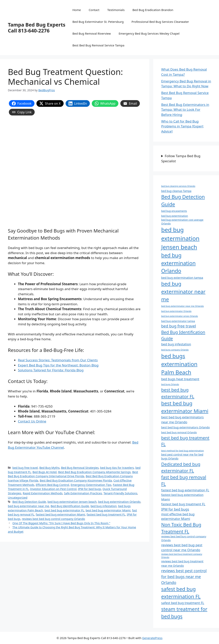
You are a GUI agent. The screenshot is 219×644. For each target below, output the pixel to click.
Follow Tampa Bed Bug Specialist (181, 158)
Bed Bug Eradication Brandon (153, 10)
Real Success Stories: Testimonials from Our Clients (58, 360)
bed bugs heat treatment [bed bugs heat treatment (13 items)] (180, 379)
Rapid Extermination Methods (43, 493)
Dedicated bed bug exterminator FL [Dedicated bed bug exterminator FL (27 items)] (181, 467)
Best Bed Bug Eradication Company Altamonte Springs (94, 472)
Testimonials (116, 10)
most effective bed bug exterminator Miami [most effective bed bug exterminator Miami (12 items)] (178, 517)
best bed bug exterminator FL (64, 510)
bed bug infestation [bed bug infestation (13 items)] (176, 344)
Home (77, 10)
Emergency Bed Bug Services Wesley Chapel (149, 33)
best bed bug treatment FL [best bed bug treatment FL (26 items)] (185, 441)
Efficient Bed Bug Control (53, 485)
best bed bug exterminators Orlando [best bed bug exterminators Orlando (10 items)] (185, 427)
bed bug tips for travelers (117, 468)
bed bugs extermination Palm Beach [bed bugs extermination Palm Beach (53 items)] (179, 364)
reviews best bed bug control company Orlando (53, 519)
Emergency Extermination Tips (91, 485)
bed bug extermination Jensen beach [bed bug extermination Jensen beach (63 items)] (180, 238)
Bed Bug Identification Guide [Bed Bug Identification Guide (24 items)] (183, 335)
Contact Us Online (32, 421)
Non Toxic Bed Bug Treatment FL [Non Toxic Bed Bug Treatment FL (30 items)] (181, 528)
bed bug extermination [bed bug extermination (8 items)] (174, 216)
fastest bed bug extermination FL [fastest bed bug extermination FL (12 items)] (185, 490)
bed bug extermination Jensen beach (72, 502)
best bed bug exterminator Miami (108, 510)
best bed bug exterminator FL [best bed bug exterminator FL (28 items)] (178, 393)
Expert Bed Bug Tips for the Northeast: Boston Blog (58, 365)
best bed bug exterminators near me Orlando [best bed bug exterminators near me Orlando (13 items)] (182, 420)
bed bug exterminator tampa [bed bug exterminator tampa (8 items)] (178, 321)
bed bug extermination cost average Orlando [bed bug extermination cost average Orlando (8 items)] (182, 222)
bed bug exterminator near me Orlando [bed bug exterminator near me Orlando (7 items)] (182, 306)
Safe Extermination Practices (83, 493)
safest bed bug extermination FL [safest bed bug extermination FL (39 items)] (181, 593)
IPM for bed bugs (90, 489)
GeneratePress (152, 638)
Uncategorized (18, 498)
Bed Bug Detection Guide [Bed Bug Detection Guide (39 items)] (183, 200)
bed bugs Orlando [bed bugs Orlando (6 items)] (170, 384)
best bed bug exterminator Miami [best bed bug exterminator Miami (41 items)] (185, 407)
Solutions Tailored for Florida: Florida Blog (51, 370)
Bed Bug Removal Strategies (80, 468)
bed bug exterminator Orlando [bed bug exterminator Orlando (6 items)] (176, 311)
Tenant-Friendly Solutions (120, 493)
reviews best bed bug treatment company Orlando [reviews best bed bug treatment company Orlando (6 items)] (182, 556)
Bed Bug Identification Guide (70, 506)
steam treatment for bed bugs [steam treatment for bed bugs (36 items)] (184, 613)
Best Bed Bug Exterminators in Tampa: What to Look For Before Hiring (185, 110)
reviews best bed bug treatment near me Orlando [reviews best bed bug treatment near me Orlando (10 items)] (182, 563)
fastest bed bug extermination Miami (60, 514)
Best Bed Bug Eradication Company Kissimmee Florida (76, 480)
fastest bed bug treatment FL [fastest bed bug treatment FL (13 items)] (183, 504)
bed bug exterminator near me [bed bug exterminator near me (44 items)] (183, 291)
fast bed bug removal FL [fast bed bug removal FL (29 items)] (184, 481)
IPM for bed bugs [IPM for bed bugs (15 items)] (175, 509)
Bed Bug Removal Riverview (92, 33)
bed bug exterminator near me (28, 506)
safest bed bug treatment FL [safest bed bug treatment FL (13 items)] (183, 603)
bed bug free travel (25, 468)
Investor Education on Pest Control (53, 489)
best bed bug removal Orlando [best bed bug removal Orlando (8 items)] (179, 432)
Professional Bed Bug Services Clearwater (160, 22)
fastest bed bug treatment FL (106, 514)
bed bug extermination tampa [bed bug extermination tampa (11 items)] (182, 278)
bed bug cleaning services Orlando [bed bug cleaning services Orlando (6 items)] (178, 186)
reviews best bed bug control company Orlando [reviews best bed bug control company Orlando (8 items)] (184, 538)
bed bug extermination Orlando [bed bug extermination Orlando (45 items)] (178, 263)
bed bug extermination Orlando (119, 502)
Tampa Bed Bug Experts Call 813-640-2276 (37, 28)
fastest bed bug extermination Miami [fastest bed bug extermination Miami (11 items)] (182, 497)
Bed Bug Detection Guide (29, 502)
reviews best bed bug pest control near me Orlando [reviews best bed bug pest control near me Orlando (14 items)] (182, 548)
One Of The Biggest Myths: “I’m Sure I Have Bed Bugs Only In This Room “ (61, 523)
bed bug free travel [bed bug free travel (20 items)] (179, 326)
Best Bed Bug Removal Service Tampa (98, 45)
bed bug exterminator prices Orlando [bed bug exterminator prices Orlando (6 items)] (180, 316)
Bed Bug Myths (50, 468)
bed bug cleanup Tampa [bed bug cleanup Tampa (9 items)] (176, 191)
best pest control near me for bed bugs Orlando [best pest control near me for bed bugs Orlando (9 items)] (182, 456)
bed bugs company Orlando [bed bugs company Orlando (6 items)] (175, 350)
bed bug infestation (104, 506)
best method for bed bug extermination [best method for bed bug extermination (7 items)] (182, 451)
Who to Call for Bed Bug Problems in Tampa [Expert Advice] (182, 126)
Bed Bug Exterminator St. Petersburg (98, 22)
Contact (94, 10)
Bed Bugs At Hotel (45, 472)
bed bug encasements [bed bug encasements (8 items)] (174, 211)
